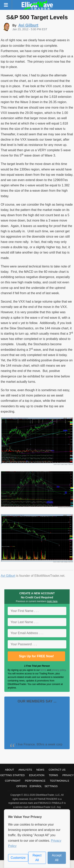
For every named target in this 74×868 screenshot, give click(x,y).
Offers (22, 786)
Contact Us (57, 770)
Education (37, 775)
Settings (51, 786)
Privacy (68, 775)
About (9, 770)
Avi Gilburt (8, 576)
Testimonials (59, 781)
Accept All (57, 858)
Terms (53, 775)
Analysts (25, 770)
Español (36, 786)
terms (43, 670)
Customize (18, 858)
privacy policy (59, 670)
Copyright (13, 781)
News (40, 770)
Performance (35, 781)
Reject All (37, 858)
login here (52, 601)
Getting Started (12, 775)
